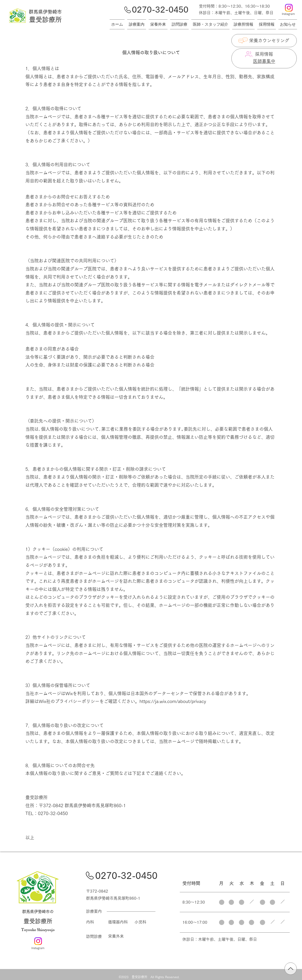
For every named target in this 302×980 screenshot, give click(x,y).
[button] (287, 24)
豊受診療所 (38, 921)
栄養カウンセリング (269, 40)
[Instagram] (289, 8)
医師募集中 (264, 61)
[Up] (291, 969)
